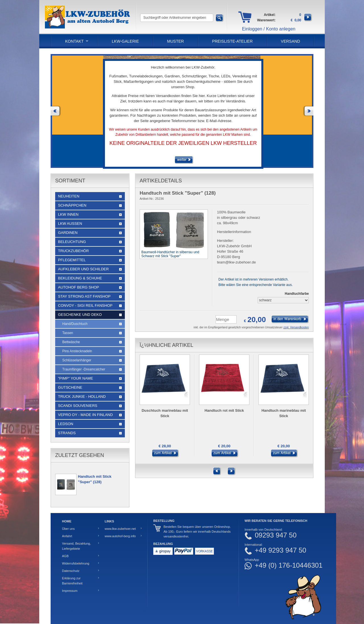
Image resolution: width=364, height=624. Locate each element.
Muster (176, 41)
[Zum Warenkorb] (308, 20)
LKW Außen (70, 224)
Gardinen (68, 233)
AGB (65, 556)
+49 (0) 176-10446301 (289, 565)
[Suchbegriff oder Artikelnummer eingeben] (177, 18)
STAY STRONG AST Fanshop (84, 296)
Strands (67, 433)
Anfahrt (67, 536)
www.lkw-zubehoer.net (120, 529)
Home (67, 521)
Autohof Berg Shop (78, 287)
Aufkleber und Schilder (83, 269)
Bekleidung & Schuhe (80, 278)
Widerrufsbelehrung (76, 563)
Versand (291, 41)
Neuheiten (69, 196)
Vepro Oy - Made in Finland (85, 415)
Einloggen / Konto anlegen (269, 29)
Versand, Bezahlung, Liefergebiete (76, 546)
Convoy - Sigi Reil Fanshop (85, 305)
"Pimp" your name (76, 378)
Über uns (68, 529)
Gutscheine (70, 387)
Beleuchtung (72, 242)
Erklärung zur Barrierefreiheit (72, 581)
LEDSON (66, 424)
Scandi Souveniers (78, 406)
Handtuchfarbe (297, 294)
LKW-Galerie (125, 41)
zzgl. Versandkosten (296, 327)
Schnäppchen (72, 205)
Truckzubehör (73, 251)
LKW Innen (68, 214)
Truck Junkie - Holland (82, 397)
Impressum (70, 591)
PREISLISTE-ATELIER (232, 41)
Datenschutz (71, 571)
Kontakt (74, 41)
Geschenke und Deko (80, 315)
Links (109, 521)
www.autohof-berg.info (120, 536)
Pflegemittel (72, 260)
